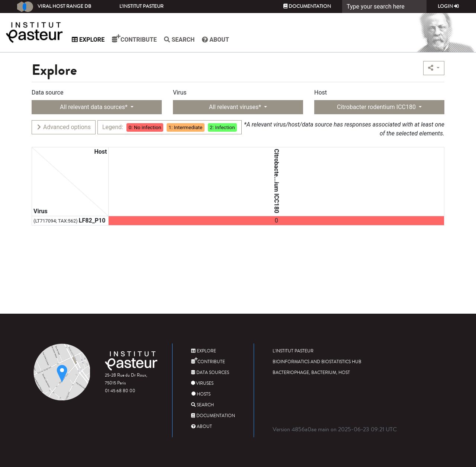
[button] (434, 68)
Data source (47, 92)
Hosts (201, 394)
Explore (93, 40)
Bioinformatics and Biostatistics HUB (317, 362)
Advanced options (63, 127)
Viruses (202, 383)
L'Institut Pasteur (141, 6)
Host (321, 92)
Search (184, 40)
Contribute (139, 39)
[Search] (384, 7)
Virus (180, 92)
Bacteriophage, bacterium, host (311, 373)
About (221, 40)
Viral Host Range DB (54, 7)
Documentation (307, 6)
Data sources (210, 373)
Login (448, 6)
